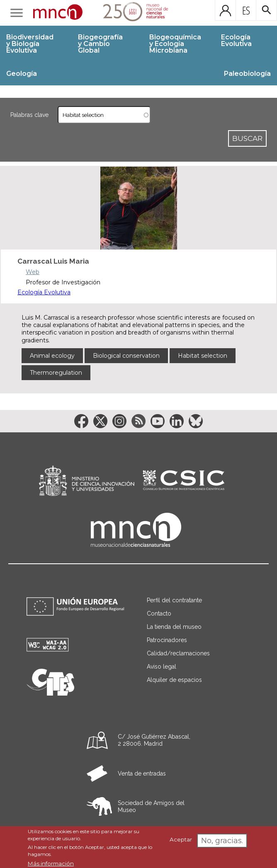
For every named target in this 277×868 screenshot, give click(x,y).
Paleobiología (247, 74)
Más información (51, 863)
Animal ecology (52, 356)
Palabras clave (29, 115)
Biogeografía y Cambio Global (100, 44)
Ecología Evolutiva (236, 40)
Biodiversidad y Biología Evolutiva (30, 44)
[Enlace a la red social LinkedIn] (177, 421)
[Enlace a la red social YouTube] (158, 421)
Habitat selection (203, 356)
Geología (22, 74)
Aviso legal (162, 667)
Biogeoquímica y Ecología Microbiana (175, 44)
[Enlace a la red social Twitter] (100, 421)
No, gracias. (222, 841)
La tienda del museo (174, 627)
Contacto (159, 613)
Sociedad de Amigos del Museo (151, 806)
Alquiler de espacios (174, 680)
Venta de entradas (142, 773)
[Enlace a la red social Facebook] (81, 421)
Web (33, 272)
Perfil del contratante (174, 600)
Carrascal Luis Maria (53, 261)
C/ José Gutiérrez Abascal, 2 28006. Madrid (154, 740)
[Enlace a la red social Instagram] (119, 421)
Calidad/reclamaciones (178, 653)
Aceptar (181, 839)
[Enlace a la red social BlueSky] (196, 421)
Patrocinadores (167, 640)
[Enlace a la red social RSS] (138, 421)
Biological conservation (126, 356)
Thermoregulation (56, 373)
